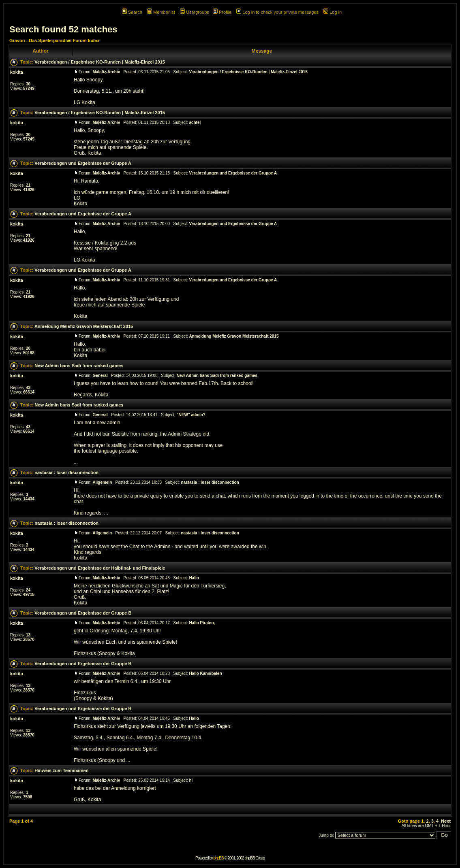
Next (446, 821)
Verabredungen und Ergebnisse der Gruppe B (83, 613)
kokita (17, 72)
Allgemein (102, 482)
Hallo (194, 578)
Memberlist (161, 12)
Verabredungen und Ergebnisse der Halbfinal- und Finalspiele (100, 568)
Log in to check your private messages (277, 12)
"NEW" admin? (191, 415)
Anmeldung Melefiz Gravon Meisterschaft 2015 (84, 326)
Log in (333, 12)
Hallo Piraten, (202, 623)
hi (191, 780)
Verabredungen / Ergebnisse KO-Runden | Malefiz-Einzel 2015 (100, 62)
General (100, 375)
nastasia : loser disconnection (66, 472)
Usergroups (195, 12)
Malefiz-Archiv (106, 72)
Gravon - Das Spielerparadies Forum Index (55, 40)
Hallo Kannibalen (205, 673)
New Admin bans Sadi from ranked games (79, 366)
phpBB (219, 858)
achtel (195, 122)
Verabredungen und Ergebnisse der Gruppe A (83, 163)
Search (132, 12)
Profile (222, 12)
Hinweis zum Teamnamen (61, 770)
